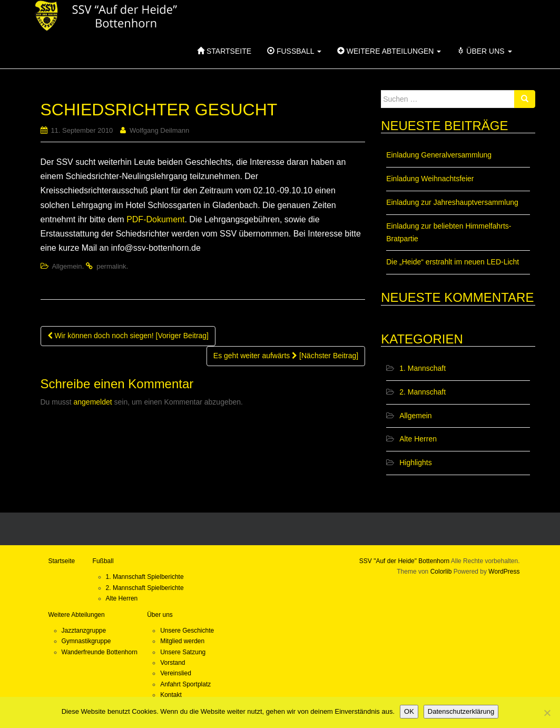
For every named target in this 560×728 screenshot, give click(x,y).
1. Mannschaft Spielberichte (145, 577)
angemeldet (93, 402)
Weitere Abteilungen (389, 51)
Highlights (415, 463)
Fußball (294, 51)
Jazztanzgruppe (84, 631)
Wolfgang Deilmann (159, 130)
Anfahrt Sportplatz (185, 684)
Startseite (224, 51)
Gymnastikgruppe (86, 641)
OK (409, 711)
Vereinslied (176, 673)
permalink (111, 266)
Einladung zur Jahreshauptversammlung (452, 202)
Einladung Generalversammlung (439, 155)
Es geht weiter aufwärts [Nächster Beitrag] (286, 356)
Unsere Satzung (183, 652)
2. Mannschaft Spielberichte (145, 588)
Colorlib (441, 572)
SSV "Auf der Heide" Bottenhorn (404, 561)
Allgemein (67, 266)
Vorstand (173, 663)
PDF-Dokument (155, 219)
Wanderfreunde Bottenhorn (100, 652)
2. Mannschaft (423, 392)
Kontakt (171, 695)
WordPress (504, 572)
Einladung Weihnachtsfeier (430, 179)
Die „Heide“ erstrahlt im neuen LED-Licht (453, 262)
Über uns (484, 51)
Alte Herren (418, 439)
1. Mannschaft (423, 368)
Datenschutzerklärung (461, 711)
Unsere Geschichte (187, 631)
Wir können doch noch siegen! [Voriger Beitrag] (128, 336)
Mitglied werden (182, 641)
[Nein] (547, 713)
